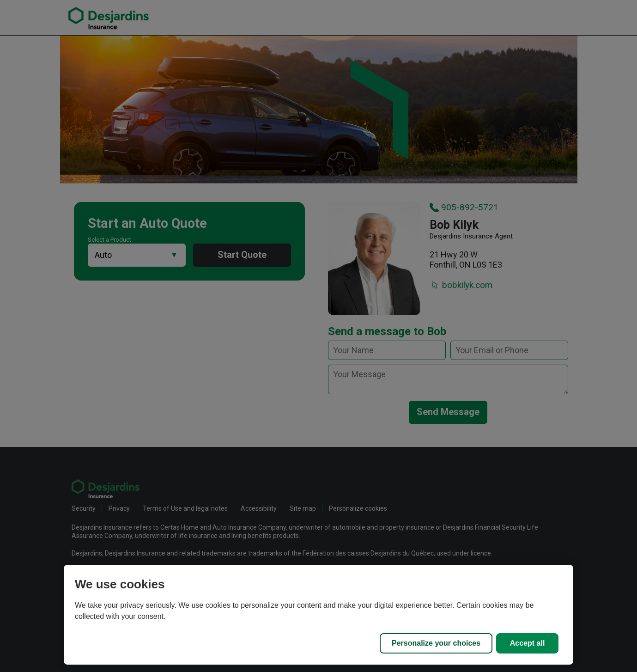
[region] (318, 615)
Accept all (528, 643)
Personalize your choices (436, 643)
